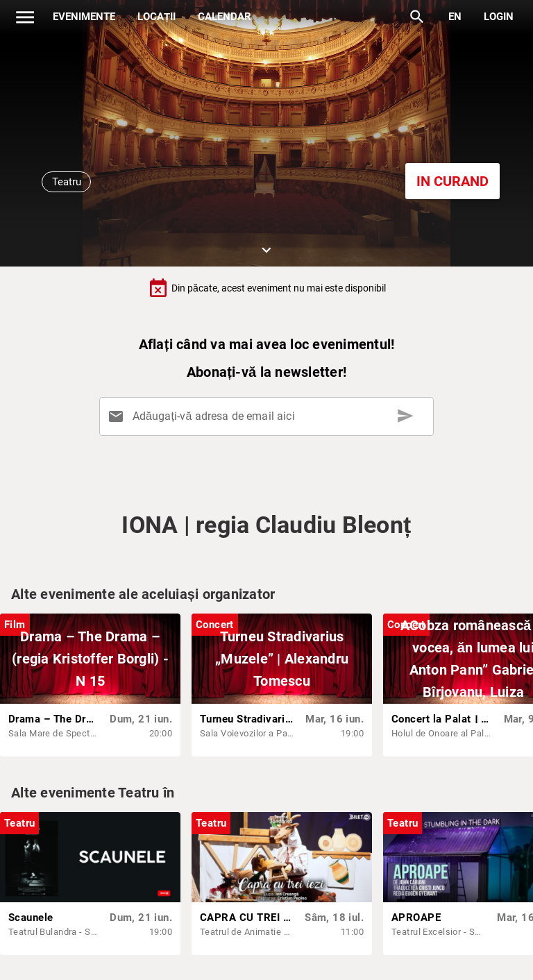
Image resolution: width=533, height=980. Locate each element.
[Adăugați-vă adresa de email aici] (269, 416)
